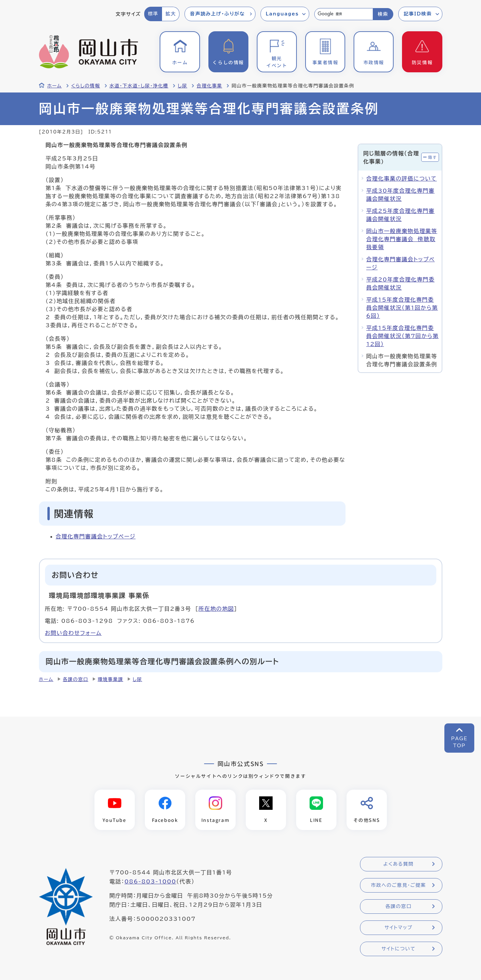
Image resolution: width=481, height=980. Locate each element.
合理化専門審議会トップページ (96, 536)
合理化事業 (209, 86)
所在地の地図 (216, 609)
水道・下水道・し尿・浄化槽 (139, 86)
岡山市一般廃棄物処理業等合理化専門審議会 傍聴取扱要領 (402, 239)
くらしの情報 (86, 86)
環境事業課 (111, 679)
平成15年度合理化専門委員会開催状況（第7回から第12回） (403, 336)
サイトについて (398, 949)
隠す (433, 157)
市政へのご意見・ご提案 (399, 885)
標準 (153, 14)
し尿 (183, 86)
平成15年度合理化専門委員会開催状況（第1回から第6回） (402, 308)
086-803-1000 (150, 882)
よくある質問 (398, 864)
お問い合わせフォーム (73, 633)
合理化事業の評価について (402, 179)
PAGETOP (459, 742)
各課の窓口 (76, 679)
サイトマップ (398, 928)
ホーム (55, 86)
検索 (383, 14)
